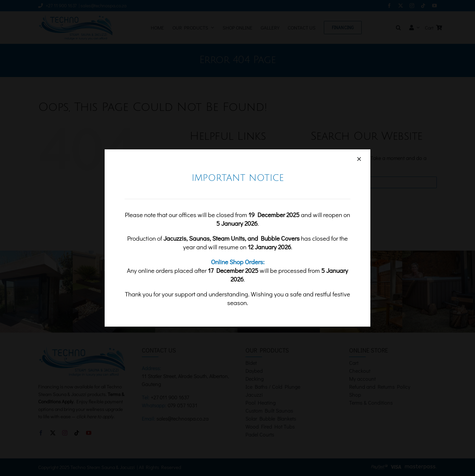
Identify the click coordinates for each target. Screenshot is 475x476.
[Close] (359, 159)
